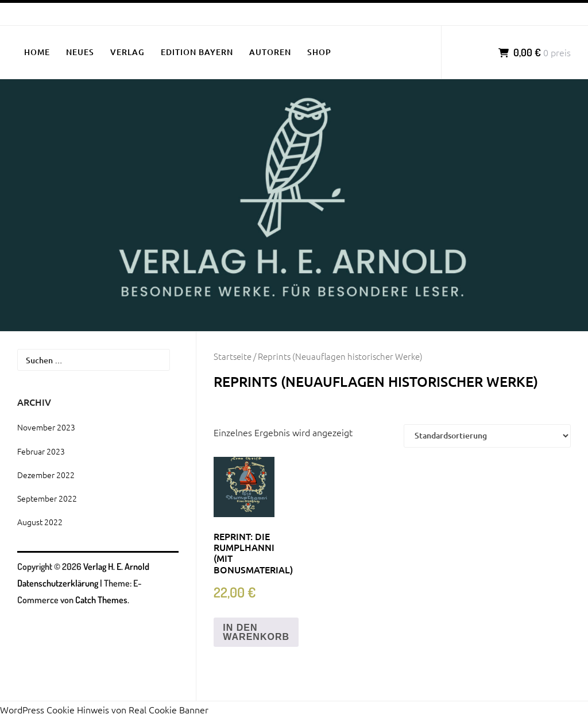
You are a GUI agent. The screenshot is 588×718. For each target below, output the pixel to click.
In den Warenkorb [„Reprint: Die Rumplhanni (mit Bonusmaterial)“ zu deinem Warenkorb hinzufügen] (256, 632)
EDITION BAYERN (197, 52)
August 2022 (40, 522)
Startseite (233, 356)
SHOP (319, 52)
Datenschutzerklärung (58, 583)
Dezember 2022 (46, 475)
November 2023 (46, 427)
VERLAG (127, 52)
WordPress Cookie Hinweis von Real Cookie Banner (104, 709)
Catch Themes (101, 600)
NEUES (80, 52)
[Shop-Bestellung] (487, 436)
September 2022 (47, 498)
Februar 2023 (41, 451)
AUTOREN (270, 52)
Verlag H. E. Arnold (116, 566)
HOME (37, 52)
